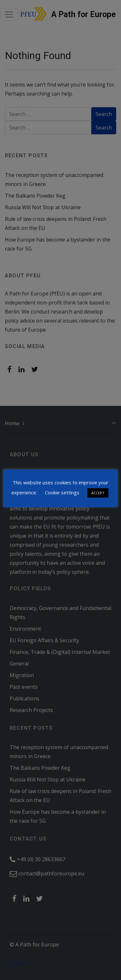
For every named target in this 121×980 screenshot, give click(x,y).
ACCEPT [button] (98, 493)
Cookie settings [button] (62, 492)
